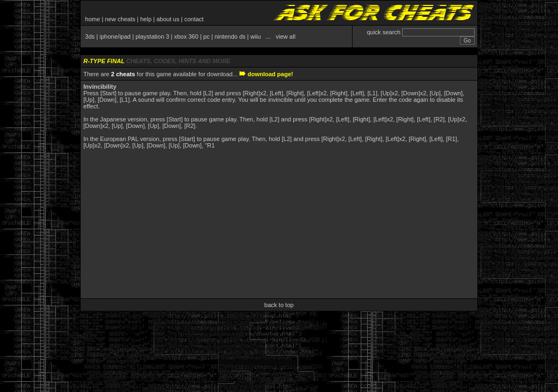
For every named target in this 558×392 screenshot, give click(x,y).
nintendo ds (230, 36)
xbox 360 (186, 36)
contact (194, 19)
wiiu (256, 36)
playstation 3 (153, 36)
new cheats (120, 19)
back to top (279, 305)
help (146, 19)
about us (168, 19)
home (93, 19)
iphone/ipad (115, 36)
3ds (90, 36)
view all (286, 36)
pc (207, 36)
